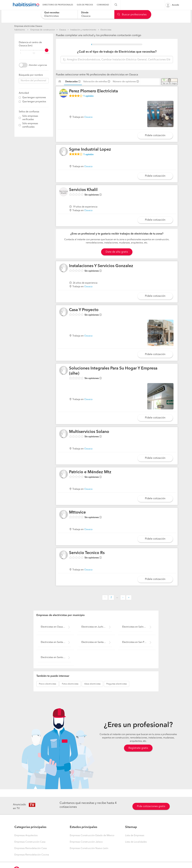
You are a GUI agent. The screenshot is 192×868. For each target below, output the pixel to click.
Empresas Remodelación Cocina (32, 855)
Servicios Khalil (83, 190)
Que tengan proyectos (34, 102)
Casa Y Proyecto (84, 310)
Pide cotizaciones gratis (151, 806)
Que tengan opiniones (34, 98)
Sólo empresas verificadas (30, 118)
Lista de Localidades (136, 842)
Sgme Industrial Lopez (90, 150)
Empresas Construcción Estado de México (92, 836)
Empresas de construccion (43, 30)
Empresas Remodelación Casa (31, 848)
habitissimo (20, 30)
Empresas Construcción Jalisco (86, 842)
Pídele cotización (155, 135)
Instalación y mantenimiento (83, 30)
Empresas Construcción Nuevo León (89, 848)
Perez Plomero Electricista (93, 91)
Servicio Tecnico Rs (87, 553)
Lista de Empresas (135, 836)
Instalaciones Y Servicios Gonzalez (101, 266)
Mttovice (77, 513)
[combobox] (59, 14)
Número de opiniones (124, 82)
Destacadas (71, 82)
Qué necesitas (52, 13)
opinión (88, 96)
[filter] (34, 50)
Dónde (85, 13)
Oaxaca (63, 30)
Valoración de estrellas (95, 82)
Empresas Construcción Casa (30, 842)
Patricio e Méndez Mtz (90, 472)
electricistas (47, 684)
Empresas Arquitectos (26, 836)
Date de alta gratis (117, 252)
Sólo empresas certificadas (30, 125)
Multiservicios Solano (89, 432)
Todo (47, 53)
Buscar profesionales (132, 15)
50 (34, 53)
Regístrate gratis (138, 748)
